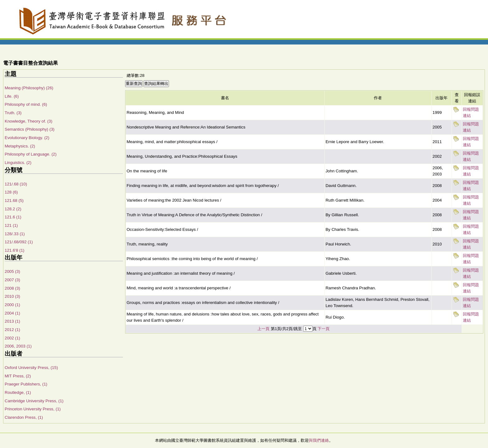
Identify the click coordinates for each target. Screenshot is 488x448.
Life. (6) (12, 96)
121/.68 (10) (16, 184)
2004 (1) (12, 313)
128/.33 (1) (15, 234)
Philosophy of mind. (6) (26, 104)
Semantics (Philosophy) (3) (30, 129)
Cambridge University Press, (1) (34, 401)
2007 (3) (12, 280)
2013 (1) (12, 321)
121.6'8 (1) (14, 250)
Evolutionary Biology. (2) (27, 138)
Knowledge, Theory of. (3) (28, 121)
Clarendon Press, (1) (24, 417)
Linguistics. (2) (18, 163)
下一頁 (324, 329)
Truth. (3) (13, 113)
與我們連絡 (319, 440)
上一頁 (263, 329)
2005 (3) (12, 271)
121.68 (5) (14, 201)
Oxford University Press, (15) (31, 368)
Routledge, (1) (18, 392)
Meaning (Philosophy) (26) (29, 88)
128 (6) (11, 192)
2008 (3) (12, 288)
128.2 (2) (13, 209)
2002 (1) (12, 338)
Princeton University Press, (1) (33, 409)
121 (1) (11, 225)
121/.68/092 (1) (19, 242)
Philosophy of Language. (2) (31, 154)
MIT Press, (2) (18, 376)
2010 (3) (12, 296)
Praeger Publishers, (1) (26, 384)
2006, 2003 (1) (18, 346)
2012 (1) (12, 330)
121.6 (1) (13, 217)
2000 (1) (12, 305)
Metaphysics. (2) (20, 146)
